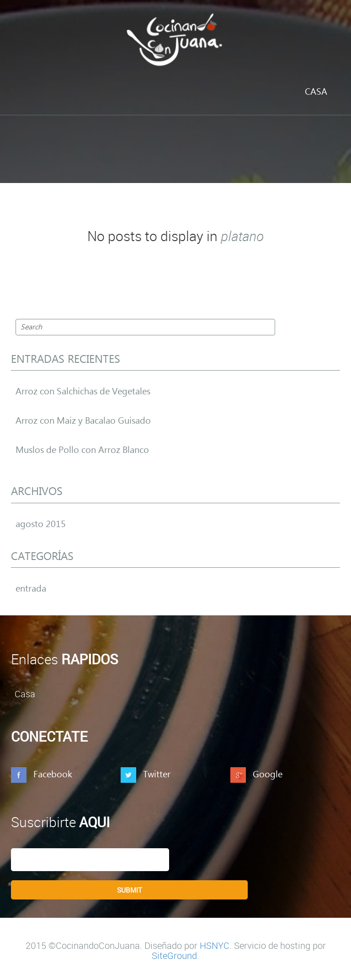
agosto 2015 (41, 524)
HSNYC (215, 945)
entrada (31, 589)
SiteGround (174, 956)
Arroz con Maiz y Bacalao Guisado (83, 421)
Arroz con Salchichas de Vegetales (83, 392)
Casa (316, 92)
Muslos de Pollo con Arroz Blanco (82, 450)
